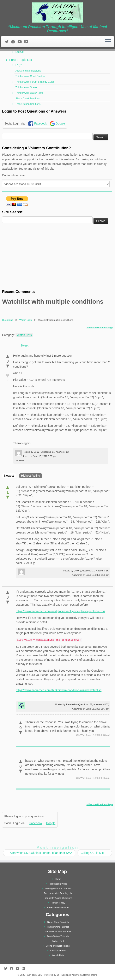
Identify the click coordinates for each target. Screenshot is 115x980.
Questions (7, 320)
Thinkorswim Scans (26, 87)
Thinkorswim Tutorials (58, 927)
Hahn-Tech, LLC (34, 975)
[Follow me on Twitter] (8, 42)
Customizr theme (89, 975)
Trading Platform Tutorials (58, 888)
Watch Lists (26, 320)
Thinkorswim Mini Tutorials (58, 932)
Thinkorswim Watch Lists (29, 93)
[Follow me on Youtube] (21, 42)
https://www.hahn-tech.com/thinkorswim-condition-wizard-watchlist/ (59, 690)
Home (58, 879)
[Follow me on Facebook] (14, 42)
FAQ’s (19, 65)
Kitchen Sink (58, 941)
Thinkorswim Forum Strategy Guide (35, 82)
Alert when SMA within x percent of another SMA (39, 853)
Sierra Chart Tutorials (58, 922)
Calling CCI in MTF (95, 853)
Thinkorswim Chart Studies (30, 76)
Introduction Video (58, 884)
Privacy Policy (58, 903)
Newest (9, 476)
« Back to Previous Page (100, 328)
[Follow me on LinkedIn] (27, 42)
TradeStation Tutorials (58, 936)
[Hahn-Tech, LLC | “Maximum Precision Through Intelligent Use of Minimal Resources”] (57, 12)
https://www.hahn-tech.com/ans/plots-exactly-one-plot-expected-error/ (60, 611)
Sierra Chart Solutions (28, 99)
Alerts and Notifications (28, 71)
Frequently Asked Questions (58, 898)
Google (60, 123)
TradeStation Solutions (28, 104)
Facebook (40, 123)
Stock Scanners (58, 951)
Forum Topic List (21, 60)
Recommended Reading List (58, 893)
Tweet (25, 345)
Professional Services (58, 907)
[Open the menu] (108, 42)
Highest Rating (31, 476)
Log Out (20, 52)
